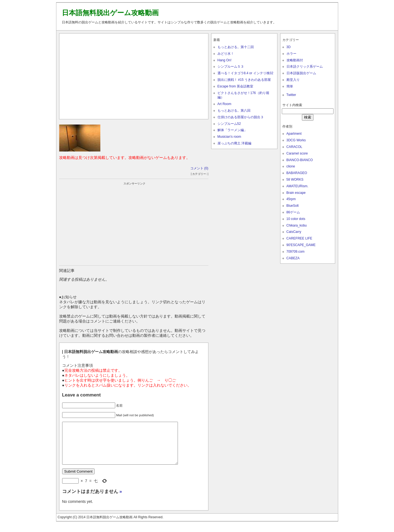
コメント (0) (199, 168)
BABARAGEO (297, 173)
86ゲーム (293, 212)
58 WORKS (295, 180)
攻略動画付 (295, 60)
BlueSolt (293, 206)
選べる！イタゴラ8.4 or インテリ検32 (245, 73)
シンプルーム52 (229, 124)
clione (291, 166)
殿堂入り (293, 80)
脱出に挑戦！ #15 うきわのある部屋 (244, 80)
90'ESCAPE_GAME (301, 245)
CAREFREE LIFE (299, 238)
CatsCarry (294, 232)
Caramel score (297, 153)
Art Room (224, 104)
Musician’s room (229, 137)
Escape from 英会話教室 (235, 86)
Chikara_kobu (297, 225)
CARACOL (294, 147)
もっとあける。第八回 (234, 111)
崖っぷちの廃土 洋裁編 (234, 143)
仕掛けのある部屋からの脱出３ (241, 117)
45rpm (291, 199)
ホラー (291, 54)
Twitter (291, 95)
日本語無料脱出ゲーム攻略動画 (110, 13)
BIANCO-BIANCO (300, 160)
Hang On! (224, 60)
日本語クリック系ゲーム (305, 67)
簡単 (290, 86)
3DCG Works (296, 140)
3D (289, 47)
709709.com (296, 252)
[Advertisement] (134, 75)
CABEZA (293, 258)
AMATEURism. (297, 186)
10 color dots (296, 219)
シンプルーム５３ (231, 67)
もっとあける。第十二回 (236, 47)
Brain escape (296, 193)
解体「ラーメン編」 (232, 130)
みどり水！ (226, 54)
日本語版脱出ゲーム (301, 73)
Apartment (294, 134)
